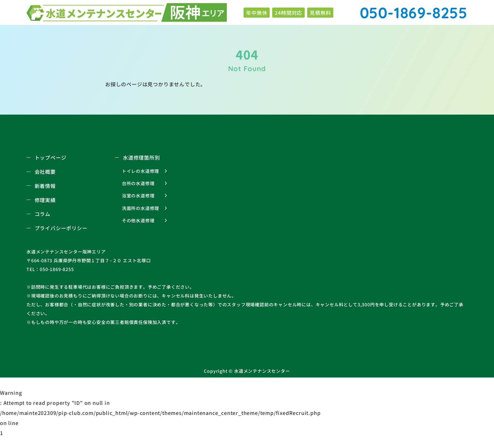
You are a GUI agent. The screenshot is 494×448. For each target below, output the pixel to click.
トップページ (51, 157)
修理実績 (45, 200)
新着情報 (45, 186)
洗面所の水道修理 (141, 208)
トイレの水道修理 (141, 171)
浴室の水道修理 (138, 196)
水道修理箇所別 (141, 157)
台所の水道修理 (138, 183)
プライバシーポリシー (61, 228)
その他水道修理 (138, 220)
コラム (43, 214)
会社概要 (45, 172)
